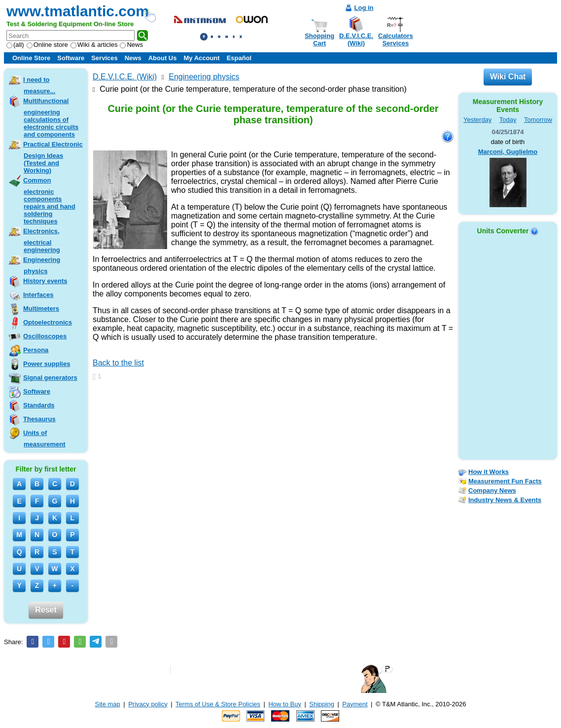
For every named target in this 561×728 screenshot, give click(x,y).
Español (239, 58)
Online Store (31, 58)
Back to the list (118, 363)
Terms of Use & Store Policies (218, 704)
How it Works (489, 472)
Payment (355, 704)
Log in (364, 8)
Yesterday (477, 120)
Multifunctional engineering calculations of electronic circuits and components (51, 118)
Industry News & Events (505, 500)
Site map (108, 704)
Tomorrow (538, 120)
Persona (36, 350)
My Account (201, 58)
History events (45, 281)
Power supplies (47, 364)
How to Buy (284, 704)
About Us (163, 58)
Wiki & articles (94, 45)
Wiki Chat (508, 77)
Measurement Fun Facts (505, 481)
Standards (39, 405)
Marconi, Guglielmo (508, 152)
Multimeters (41, 309)
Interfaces (38, 295)
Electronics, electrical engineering (42, 240)
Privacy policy (148, 704)
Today (508, 120)
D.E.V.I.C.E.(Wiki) (356, 39)
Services (105, 58)
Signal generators (50, 378)
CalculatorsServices (396, 39)
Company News (492, 491)
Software (71, 58)
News (131, 45)
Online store (47, 45)
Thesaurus (39, 419)
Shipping (322, 704)
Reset (46, 610)
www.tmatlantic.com (78, 11)
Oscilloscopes (45, 336)
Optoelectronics (48, 322)
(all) (15, 45)
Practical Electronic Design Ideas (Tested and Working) (53, 157)
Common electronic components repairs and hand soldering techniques (49, 201)
